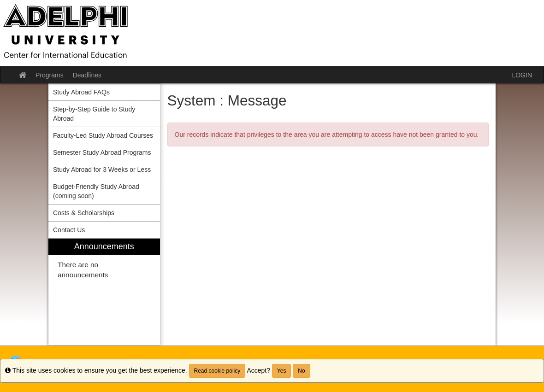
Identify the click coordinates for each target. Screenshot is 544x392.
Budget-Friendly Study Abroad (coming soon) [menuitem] (96, 191)
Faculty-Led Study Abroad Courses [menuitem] (103, 135)
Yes (282, 371)
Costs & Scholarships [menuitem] (84, 213)
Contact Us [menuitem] (69, 230)
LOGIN (522, 75)
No (301, 371)
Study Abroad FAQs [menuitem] (81, 92)
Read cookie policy (217, 371)
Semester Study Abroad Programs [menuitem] (102, 152)
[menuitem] (104, 292)
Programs (50, 75)
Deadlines (87, 75)
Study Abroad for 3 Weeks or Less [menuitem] (102, 170)
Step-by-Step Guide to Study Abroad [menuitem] (94, 114)
